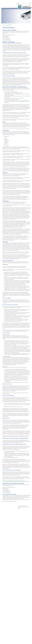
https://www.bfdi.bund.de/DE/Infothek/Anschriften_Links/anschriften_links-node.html (16, 482)
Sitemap (19, 508)
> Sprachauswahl (27, 8)
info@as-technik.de (8, 40)
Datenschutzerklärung (25, 507)
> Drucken (18, 8)
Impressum (20, 507)
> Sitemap (22, 8)
